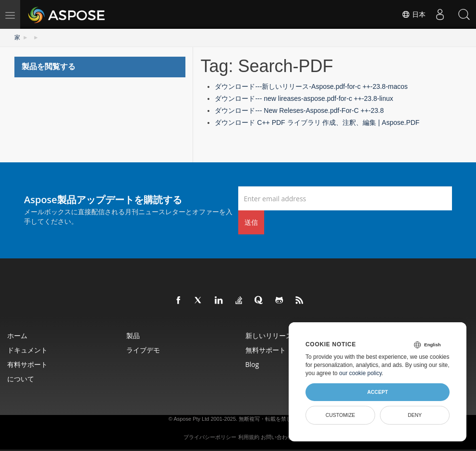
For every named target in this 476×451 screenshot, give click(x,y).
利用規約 (249, 437)
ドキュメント (27, 350)
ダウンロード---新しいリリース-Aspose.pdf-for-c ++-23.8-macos (311, 86)
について (21, 379)
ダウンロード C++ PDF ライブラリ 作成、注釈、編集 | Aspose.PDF (317, 122)
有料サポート (27, 364)
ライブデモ (143, 350)
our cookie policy (360, 373)
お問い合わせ (277, 437)
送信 (251, 222)
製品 (133, 335)
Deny (415, 415)
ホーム (17, 335)
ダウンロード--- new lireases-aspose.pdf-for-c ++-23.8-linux (304, 98)
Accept (377, 392)
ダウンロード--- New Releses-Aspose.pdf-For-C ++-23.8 (299, 110)
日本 (414, 14)
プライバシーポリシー (210, 437)
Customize (341, 415)
